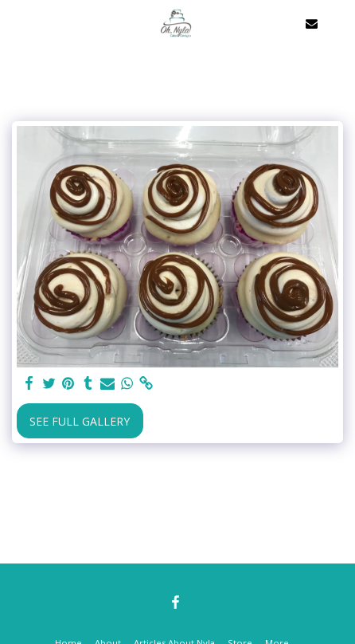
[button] (18, 23)
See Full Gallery (80, 421)
